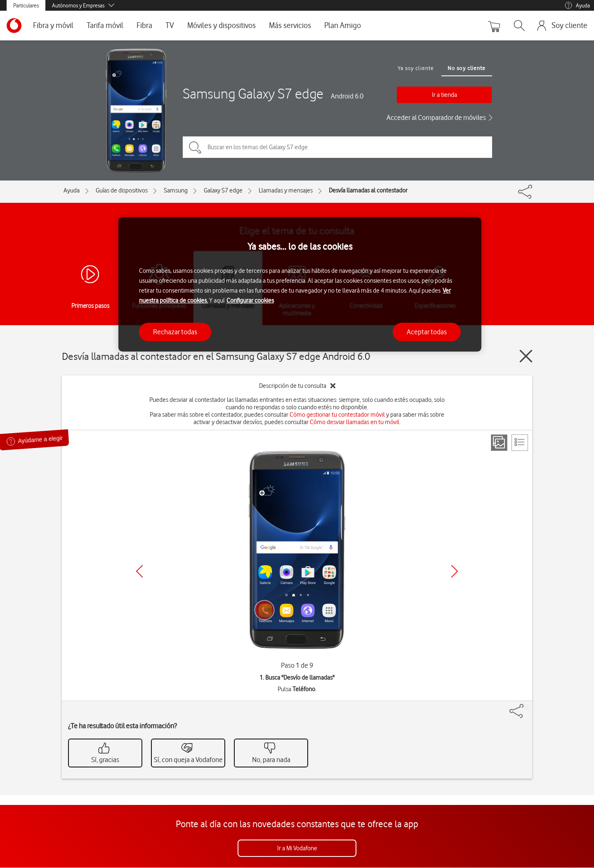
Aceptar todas (427, 332)
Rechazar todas (175, 332)
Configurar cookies (250, 300)
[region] (300, 285)
